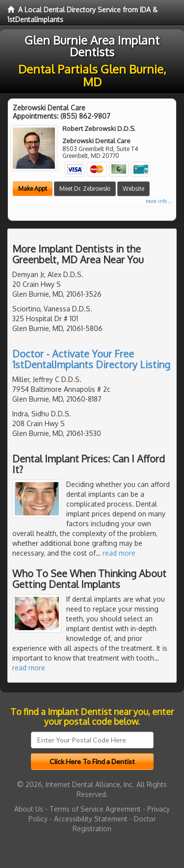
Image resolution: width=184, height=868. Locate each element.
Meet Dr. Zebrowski (85, 189)
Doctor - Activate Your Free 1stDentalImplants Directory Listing (91, 359)
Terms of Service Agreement (95, 809)
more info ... (158, 201)
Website (133, 189)
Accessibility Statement (91, 819)
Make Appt (33, 189)
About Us (29, 809)
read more (119, 553)
